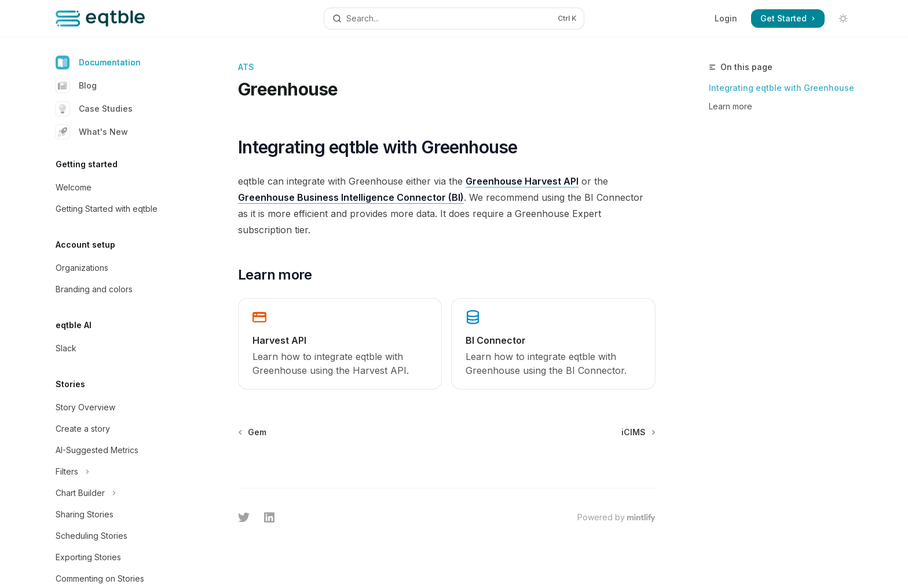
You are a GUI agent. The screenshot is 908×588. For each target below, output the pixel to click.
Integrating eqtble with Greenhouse (781, 88)
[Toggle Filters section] (120, 472)
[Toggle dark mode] (843, 19)
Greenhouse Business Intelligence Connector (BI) (351, 197)
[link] (340, 344)
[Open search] (454, 19)
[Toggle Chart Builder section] (120, 493)
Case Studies (94, 109)
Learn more (731, 106)
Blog (76, 86)
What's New (92, 132)
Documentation (98, 63)
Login (726, 18)
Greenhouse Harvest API (522, 181)
